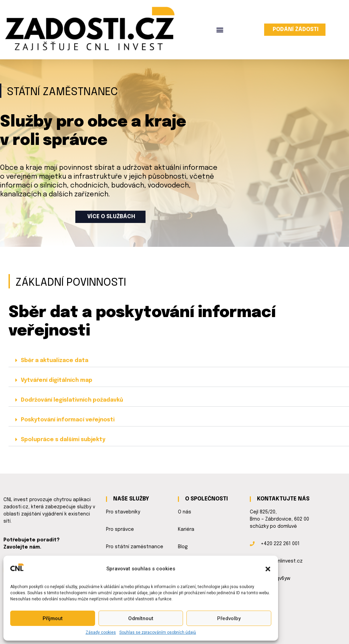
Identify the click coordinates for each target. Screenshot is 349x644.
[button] (268, 569)
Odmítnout (141, 618)
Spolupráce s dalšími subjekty (63, 440)
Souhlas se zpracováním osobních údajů (158, 632)
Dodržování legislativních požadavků (72, 400)
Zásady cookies (101, 632)
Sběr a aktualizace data (55, 361)
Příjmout (53, 618)
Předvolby (229, 618)
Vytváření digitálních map (57, 380)
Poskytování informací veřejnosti (68, 420)
